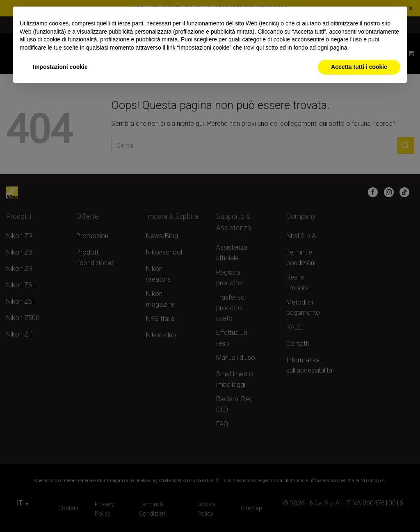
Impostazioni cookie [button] (60, 67)
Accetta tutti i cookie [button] (359, 67)
